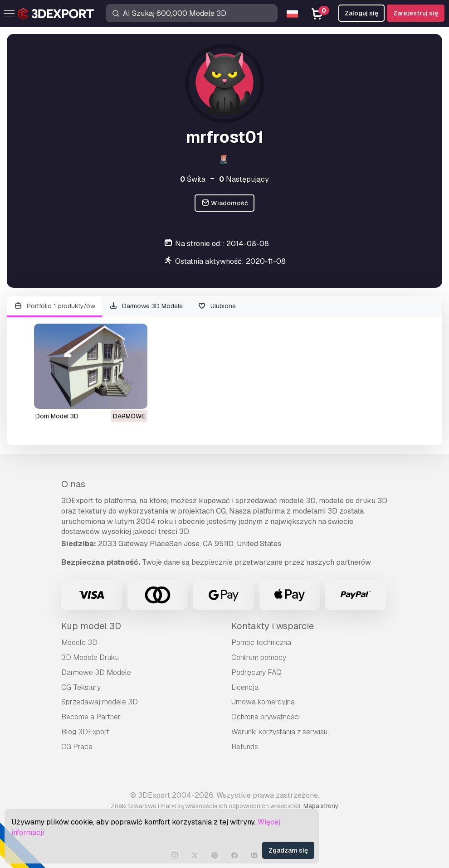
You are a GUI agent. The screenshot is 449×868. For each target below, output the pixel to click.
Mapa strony (321, 806)
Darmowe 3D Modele (146, 306)
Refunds (245, 747)
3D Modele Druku (90, 657)
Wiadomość (225, 203)
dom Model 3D (57, 416)
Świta (193, 179)
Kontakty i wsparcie (273, 626)
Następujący (244, 179)
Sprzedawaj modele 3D (100, 702)
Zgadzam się (288, 850)
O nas (73, 484)
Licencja (245, 687)
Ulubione (217, 306)
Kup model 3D (91, 626)
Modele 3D (79, 643)
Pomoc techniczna (261, 643)
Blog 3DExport (85, 732)
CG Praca (77, 747)
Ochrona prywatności (266, 717)
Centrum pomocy (259, 657)
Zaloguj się (361, 13)
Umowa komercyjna (263, 702)
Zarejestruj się (416, 13)
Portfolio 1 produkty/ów (54, 306)
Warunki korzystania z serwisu (279, 732)
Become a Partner (91, 717)
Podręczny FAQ (256, 672)
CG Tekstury (81, 687)
